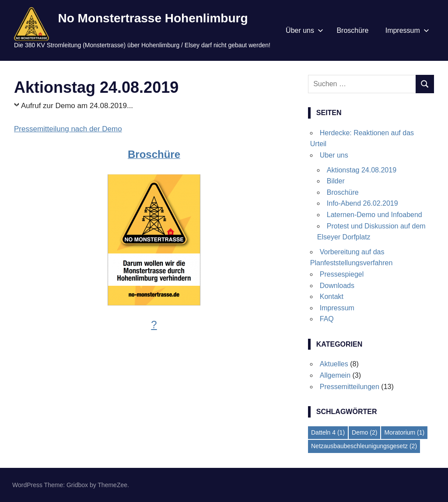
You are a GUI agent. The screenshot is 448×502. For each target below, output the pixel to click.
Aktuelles (334, 364)
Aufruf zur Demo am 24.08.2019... (77, 106)
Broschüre (352, 30)
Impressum (407, 30)
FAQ (327, 319)
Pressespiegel (342, 274)
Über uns (304, 30)
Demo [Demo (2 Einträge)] (364, 432)
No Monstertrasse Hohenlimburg (153, 18)
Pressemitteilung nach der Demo (68, 129)
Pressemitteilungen (350, 387)
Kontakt (332, 297)
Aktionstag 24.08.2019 (362, 170)
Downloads (337, 286)
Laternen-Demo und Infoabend (374, 215)
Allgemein (335, 375)
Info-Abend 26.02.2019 (362, 203)
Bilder (336, 181)
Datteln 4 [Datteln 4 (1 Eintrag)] (328, 432)
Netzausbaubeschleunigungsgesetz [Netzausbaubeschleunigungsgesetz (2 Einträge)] (364, 446)
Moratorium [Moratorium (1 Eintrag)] (404, 432)
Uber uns (334, 155)
